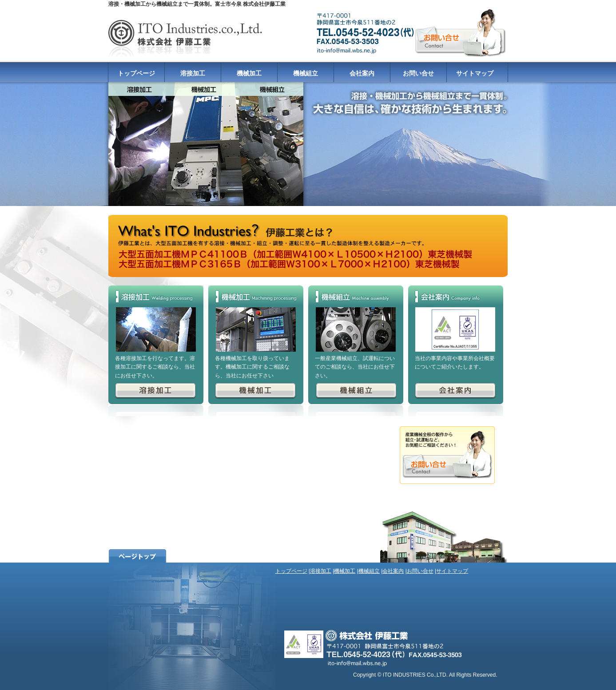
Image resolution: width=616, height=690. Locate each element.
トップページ (136, 73)
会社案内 (362, 73)
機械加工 (249, 73)
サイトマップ (475, 73)
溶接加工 (193, 73)
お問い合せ (418, 73)
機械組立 (306, 73)
